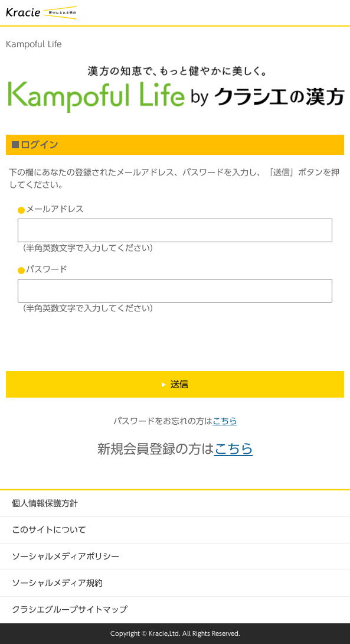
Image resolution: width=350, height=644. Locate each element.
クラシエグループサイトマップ (70, 610)
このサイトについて (49, 530)
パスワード (47, 269)
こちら (225, 421)
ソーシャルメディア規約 (57, 583)
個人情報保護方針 (45, 503)
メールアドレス (55, 209)
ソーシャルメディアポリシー (66, 557)
